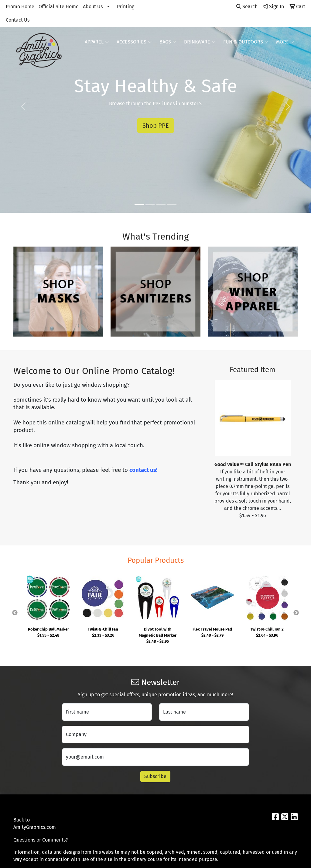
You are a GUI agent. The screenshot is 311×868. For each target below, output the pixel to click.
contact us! (143, 470)
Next (296, 613)
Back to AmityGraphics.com (34, 823)
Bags (168, 42)
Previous (15, 613)
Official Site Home (59, 7)
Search (247, 7)
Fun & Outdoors (246, 42)
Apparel (97, 42)
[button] (23, 106)
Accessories (134, 42)
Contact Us (18, 20)
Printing (126, 7)
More (285, 42)
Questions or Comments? (41, 840)
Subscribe (155, 776)
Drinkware (200, 42)
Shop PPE (156, 126)
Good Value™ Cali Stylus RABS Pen (253, 464)
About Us (93, 7)
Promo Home (20, 7)
